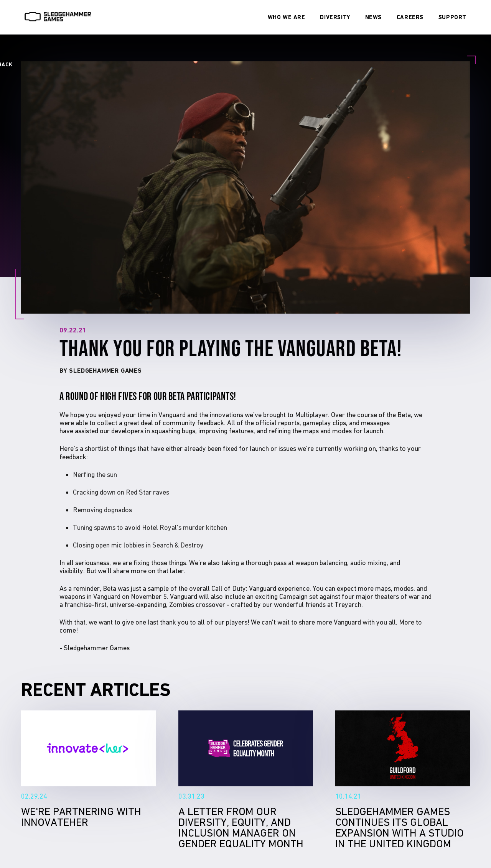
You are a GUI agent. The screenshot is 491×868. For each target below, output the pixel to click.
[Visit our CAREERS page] (410, 17)
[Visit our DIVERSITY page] (335, 17)
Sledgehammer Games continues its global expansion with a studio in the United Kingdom (403, 748)
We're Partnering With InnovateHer (88, 748)
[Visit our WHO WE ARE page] (287, 17)
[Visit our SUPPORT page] (452, 17)
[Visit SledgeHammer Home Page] (58, 19)
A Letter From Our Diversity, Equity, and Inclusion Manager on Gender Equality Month (246, 748)
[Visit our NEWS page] (373, 17)
